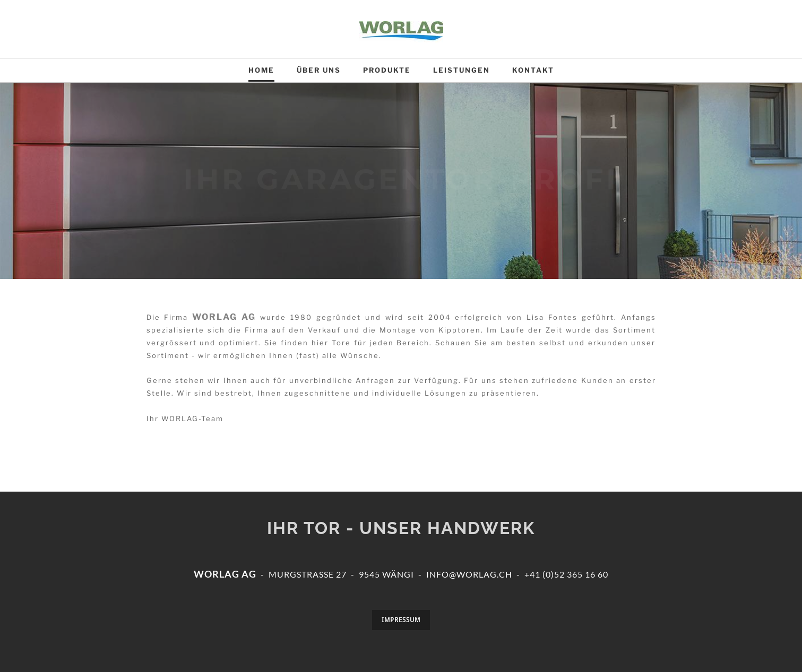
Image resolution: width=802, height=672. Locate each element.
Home (261, 70)
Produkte (387, 70)
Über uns (319, 70)
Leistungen (462, 70)
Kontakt (533, 70)
